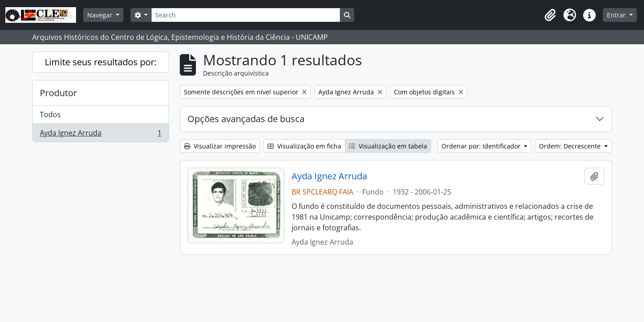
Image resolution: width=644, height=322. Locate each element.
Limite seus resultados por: (101, 62)
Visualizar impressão (220, 146)
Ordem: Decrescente (571, 146)
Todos (50, 114)
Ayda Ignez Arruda (100, 135)
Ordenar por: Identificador (482, 146)
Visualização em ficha (304, 146)
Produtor (58, 93)
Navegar (101, 15)
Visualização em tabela (388, 146)
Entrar (617, 15)
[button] (550, 15)
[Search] (246, 15)
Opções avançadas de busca (246, 119)
